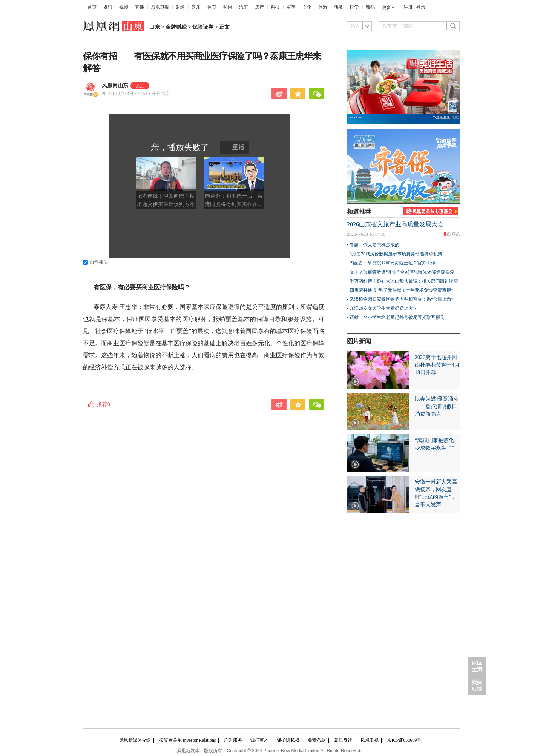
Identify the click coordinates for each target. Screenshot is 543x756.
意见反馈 (343, 740)
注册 (408, 7)
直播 (140, 7)
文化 (307, 7)
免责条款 (317, 740)
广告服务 (233, 740)
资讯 (108, 7)
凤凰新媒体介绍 (135, 740)
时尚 (228, 7)
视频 (124, 7)
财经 (180, 7)
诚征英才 (259, 740)
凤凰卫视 (160, 7)
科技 (275, 7)
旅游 (323, 7)
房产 (259, 7)
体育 (212, 7)
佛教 (339, 7)
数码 (370, 7)
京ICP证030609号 (404, 740)
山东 (155, 27)
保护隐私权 (288, 740)
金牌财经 (176, 27)
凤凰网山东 (115, 85)
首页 (92, 7)
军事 (291, 7)
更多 (387, 8)
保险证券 (203, 27)
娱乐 (196, 7)
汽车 (244, 7)
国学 (354, 7)
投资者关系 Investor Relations (188, 740)
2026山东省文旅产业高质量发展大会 (395, 224)
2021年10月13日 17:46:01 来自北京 (136, 94)
